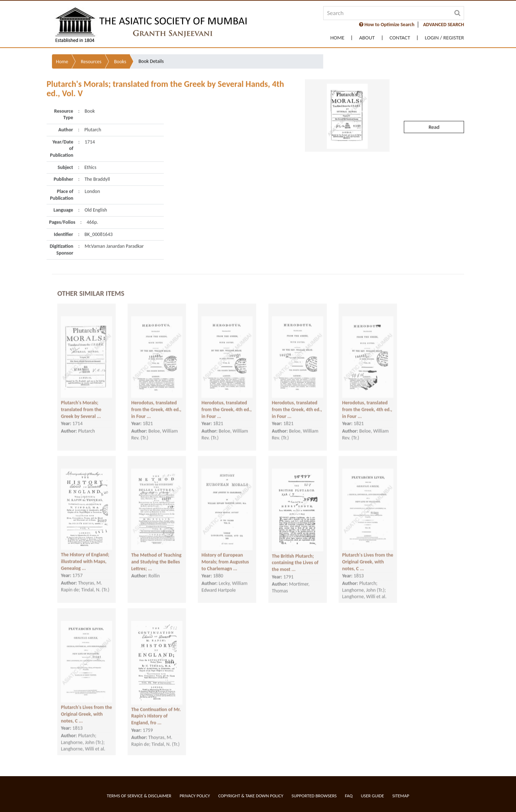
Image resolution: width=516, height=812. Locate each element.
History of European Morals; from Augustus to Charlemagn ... (225, 550)
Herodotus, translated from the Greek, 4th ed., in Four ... (156, 397)
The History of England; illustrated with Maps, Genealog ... (85, 549)
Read (434, 102)
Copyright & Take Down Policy (251, 796)
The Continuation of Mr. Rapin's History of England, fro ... (156, 704)
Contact (400, 38)
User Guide (372, 796)
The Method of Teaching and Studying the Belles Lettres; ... (156, 550)
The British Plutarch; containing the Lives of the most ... (295, 551)
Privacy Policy (195, 796)
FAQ (349, 796)
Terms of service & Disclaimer (139, 796)
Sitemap (401, 796)
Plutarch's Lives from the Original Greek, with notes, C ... (368, 550)
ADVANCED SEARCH (444, 25)
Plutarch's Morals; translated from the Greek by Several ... (81, 397)
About (367, 38)
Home (337, 38)
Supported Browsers (314, 796)
